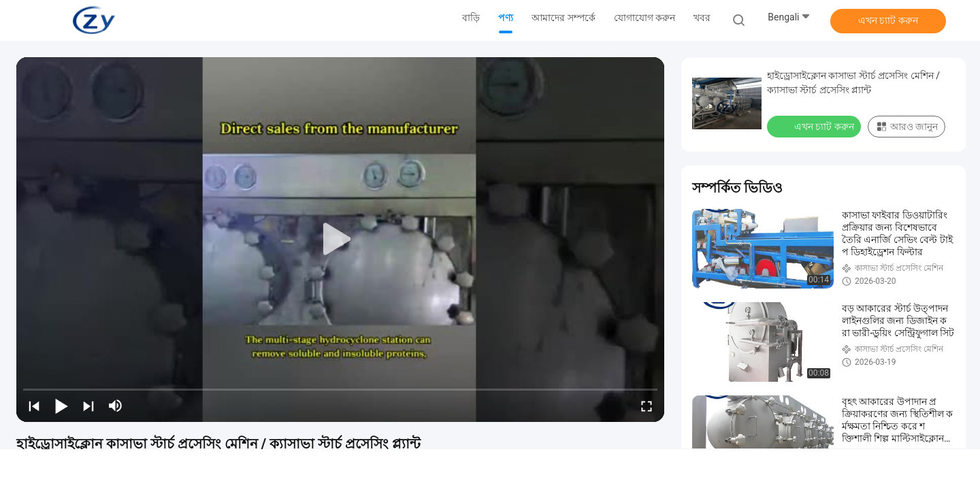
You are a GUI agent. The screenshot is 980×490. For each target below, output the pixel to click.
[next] (88, 406)
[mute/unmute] (116, 406)
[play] (340, 240)
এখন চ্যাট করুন (888, 20)
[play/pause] (61, 406)
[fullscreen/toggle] (647, 406)
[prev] (34, 406)
